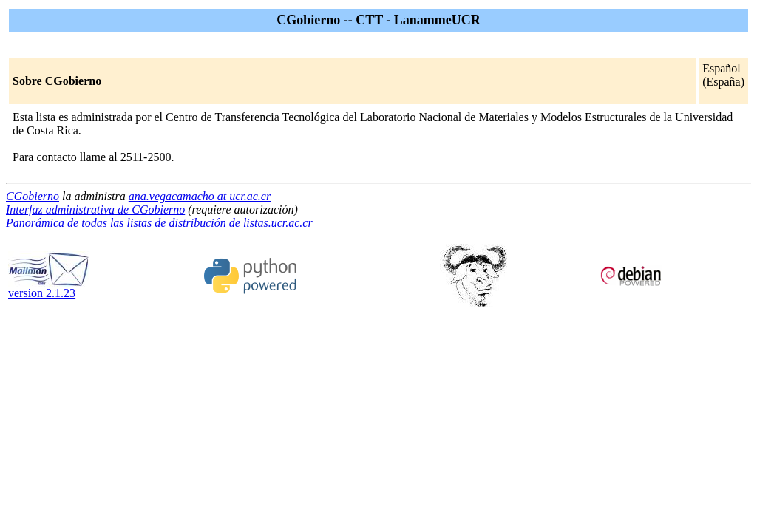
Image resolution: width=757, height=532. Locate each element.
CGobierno (33, 196)
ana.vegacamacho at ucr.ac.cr (200, 196)
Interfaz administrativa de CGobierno (95, 209)
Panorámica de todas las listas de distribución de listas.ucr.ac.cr (159, 223)
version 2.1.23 (49, 288)
